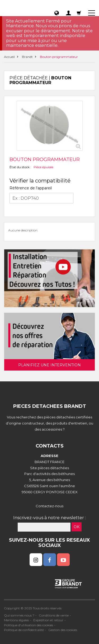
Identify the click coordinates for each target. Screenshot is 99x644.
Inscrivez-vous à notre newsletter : (49, 518)
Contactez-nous (49, 506)
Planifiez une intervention (49, 365)
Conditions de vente (54, 615)
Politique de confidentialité (24, 630)
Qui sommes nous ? (19, 615)
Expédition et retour (48, 620)
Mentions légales (16, 620)
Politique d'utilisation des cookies (29, 625)
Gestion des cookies (63, 630)
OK (77, 527)
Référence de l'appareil (31, 188)
